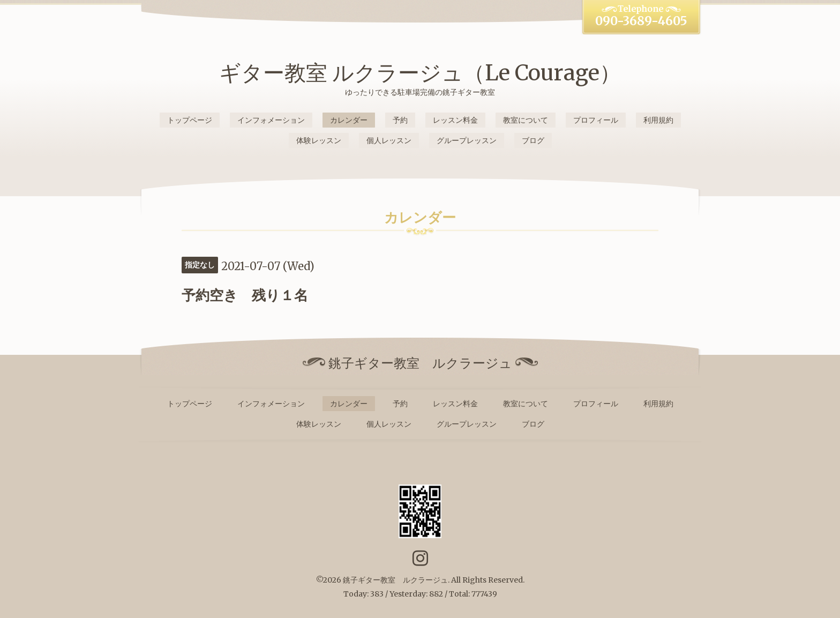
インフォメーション (271, 120)
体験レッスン (319, 140)
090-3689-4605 (641, 21)
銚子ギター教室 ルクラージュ (395, 580)
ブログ (533, 140)
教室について (526, 120)
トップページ (190, 120)
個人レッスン (389, 140)
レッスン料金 (455, 120)
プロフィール (596, 120)
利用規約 (658, 120)
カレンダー (349, 120)
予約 (400, 120)
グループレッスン (467, 140)
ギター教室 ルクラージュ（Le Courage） (420, 73)
